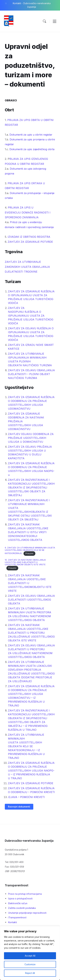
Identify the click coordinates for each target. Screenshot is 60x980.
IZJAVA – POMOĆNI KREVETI (26, 797)
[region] (30, 953)
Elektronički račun (18, 903)
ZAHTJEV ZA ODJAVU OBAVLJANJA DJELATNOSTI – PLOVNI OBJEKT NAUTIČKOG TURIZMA (31, 374)
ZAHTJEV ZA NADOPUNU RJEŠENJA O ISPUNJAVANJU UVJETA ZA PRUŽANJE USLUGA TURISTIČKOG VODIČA (31, 316)
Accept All (30, 956)
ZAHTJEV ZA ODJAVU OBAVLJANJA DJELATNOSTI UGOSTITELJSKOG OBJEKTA (31, 600)
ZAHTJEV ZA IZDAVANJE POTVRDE (30, 242)
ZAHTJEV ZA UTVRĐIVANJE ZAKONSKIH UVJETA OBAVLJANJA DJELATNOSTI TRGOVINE (27, 267)
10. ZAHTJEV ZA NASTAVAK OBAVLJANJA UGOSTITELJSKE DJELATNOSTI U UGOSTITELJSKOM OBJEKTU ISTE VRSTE (25, 562)
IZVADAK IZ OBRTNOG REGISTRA (29, 237)
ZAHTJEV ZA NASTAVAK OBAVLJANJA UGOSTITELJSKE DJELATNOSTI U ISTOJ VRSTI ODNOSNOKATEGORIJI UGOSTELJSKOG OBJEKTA (28, 532)
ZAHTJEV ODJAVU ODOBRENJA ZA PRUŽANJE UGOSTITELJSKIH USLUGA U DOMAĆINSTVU (31, 438)
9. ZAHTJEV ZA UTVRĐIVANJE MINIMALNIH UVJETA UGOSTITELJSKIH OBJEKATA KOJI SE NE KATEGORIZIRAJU (30, 551)
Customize (30, 964)
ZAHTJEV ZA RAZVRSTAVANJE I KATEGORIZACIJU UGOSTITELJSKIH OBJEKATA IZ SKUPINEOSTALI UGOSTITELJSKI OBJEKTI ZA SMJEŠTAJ (31, 488)
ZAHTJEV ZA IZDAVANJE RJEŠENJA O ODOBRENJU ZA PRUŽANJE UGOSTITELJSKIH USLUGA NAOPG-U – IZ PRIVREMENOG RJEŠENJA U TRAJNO (31, 771)
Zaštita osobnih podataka (22, 908)
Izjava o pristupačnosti (20, 898)
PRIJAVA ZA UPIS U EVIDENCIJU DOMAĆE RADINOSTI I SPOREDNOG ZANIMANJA (28, 212)
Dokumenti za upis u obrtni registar (31, 135)
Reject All (30, 973)
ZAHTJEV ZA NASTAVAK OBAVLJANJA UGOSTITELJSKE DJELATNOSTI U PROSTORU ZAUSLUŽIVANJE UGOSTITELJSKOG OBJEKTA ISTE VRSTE (31, 633)
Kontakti (12, 922)
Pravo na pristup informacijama (25, 894)
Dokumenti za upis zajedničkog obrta (32, 149)
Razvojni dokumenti (19, 807)
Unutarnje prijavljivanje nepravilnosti (27, 913)
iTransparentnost (17, 917)
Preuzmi (29, 553)
